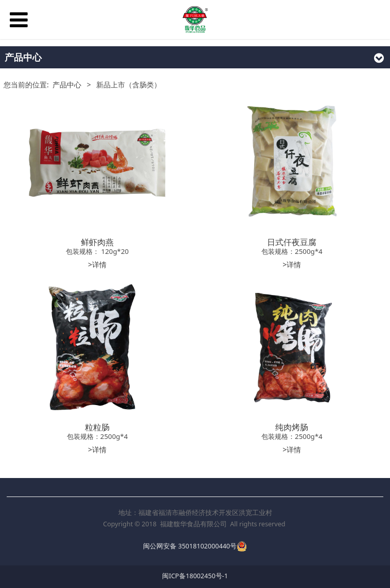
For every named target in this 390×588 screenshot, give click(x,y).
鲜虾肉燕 (97, 242)
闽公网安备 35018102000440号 (190, 546)
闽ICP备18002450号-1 (195, 576)
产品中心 (67, 85)
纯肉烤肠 (292, 427)
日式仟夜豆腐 (292, 242)
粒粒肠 (97, 427)
